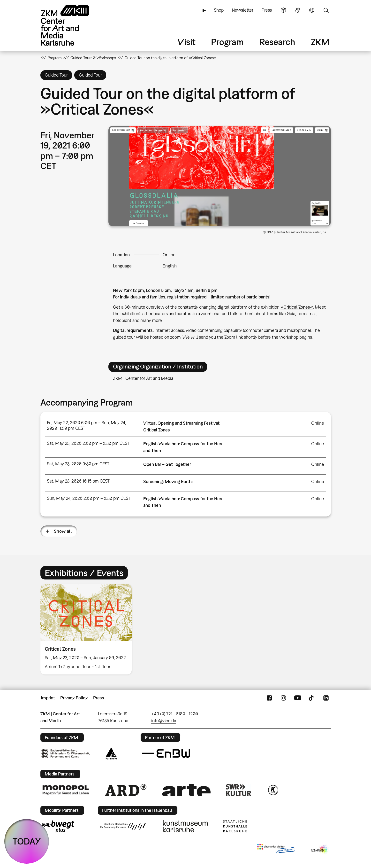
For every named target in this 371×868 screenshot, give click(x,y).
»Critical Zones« (297, 307)
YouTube (298, 698)
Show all (63, 531)
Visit (187, 42)
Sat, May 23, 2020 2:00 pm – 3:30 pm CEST (88, 443)
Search (326, 10)
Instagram (283, 698)
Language (312, 10)
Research (277, 42)
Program (227, 42)
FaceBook (269, 698)
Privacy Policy (74, 698)
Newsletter (243, 10)
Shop (219, 10)
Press (267, 10)
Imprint (48, 698)
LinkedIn (326, 698)
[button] (220, 176)
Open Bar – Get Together (167, 464)
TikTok (312, 698)
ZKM (320, 42)
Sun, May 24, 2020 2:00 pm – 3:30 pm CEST (89, 498)
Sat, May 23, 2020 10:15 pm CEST (78, 481)
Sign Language (298, 10)
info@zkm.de (164, 721)
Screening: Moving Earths (168, 481)
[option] (88, 629)
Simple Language (283, 10)
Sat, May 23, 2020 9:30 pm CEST (78, 464)
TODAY (27, 841)
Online (169, 255)
